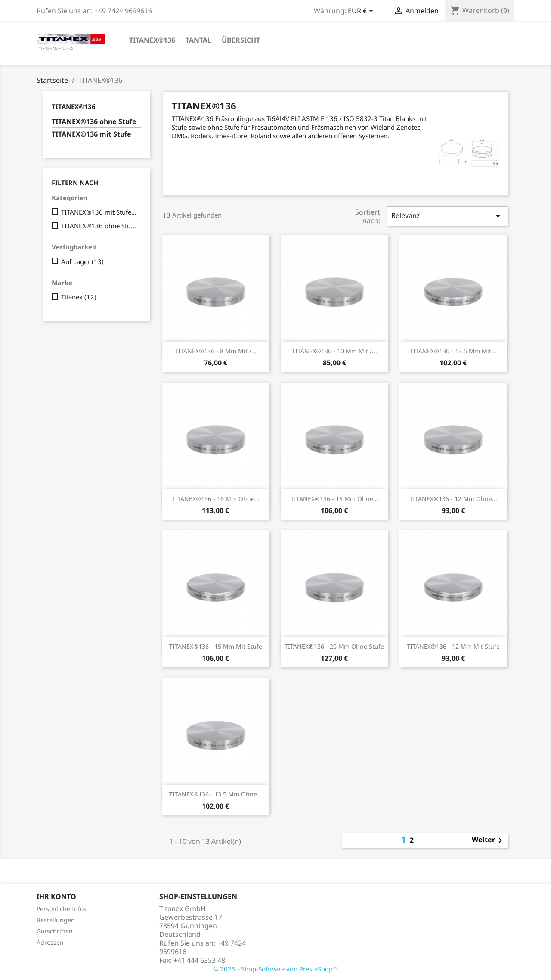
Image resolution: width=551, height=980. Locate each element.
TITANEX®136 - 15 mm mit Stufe (216, 646)
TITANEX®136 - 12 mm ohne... (453, 499)
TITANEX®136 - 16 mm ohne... (216, 499)
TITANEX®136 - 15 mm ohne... (334, 499)
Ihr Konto (56, 896)
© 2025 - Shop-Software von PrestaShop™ (275, 969)
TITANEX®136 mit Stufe (91, 134)
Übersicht (241, 40)
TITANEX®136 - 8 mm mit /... (216, 351)
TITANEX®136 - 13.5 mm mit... (453, 351)
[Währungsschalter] (362, 12)
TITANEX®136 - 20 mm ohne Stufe (334, 646)
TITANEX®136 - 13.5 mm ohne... (216, 794)
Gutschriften (55, 931)
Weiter (489, 840)
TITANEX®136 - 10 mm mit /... (334, 351)
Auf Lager (82, 261)
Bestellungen (56, 920)
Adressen (50, 942)
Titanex (79, 297)
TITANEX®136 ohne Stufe (94, 122)
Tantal (198, 40)
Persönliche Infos (62, 909)
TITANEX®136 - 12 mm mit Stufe (453, 646)
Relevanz (447, 216)
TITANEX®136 (152, 40)
